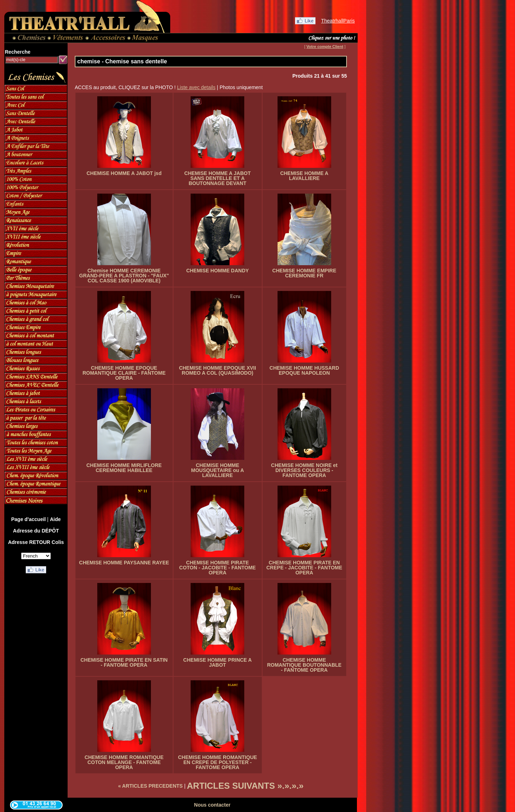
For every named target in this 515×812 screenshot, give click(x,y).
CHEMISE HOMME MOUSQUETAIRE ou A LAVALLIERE (217, 470)
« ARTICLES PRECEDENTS (150, 786)
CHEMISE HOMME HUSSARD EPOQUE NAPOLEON (304, 370)
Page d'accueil (28, 519)
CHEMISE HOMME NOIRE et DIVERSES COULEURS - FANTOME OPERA (304, 470)
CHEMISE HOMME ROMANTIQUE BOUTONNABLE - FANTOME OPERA (304, 665)
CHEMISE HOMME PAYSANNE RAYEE (124, 563)
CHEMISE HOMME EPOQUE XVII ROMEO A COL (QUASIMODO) (217, 370)
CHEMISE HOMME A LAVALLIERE (304, 176)
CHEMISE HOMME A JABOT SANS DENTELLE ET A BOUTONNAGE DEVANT (217, 178)
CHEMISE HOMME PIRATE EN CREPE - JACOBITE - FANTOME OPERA (304, 568)
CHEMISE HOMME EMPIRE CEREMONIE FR (304, 273)
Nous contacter (212, 805)
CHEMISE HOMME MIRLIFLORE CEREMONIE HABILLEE (124, 468)
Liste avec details (196, 87)
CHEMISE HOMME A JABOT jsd (124, 173)
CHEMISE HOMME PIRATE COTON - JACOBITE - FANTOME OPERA (217, 568)
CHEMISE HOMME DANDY (218, 271)
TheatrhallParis (338, 21)
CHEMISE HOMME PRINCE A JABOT (217, 662)
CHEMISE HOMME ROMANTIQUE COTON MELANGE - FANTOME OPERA (124, 762)
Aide (55, 519)
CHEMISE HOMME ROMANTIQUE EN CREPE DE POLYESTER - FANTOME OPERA (218, 762)
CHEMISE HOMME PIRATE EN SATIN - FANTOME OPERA (124, 662)
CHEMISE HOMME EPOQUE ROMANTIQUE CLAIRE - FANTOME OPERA (124, 373)
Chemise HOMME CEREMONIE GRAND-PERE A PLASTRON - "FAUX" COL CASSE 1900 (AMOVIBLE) (124, 276)
